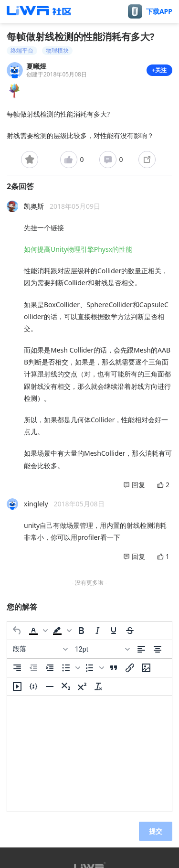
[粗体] (81, 631)
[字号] (102, 649)
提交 (156, 831)
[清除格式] (98, 686)
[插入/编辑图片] (146, 668)
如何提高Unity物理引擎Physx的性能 (78, 249)
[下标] (66, 686)
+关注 (160, 70)
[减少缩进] (33, 668)
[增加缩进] (50, 668)
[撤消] (17, 631)
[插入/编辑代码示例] (33, 686)
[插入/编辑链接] (130, 668)
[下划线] (114, 631)
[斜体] (97, 631)
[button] (37, 631)
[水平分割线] (50, 686)
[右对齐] (17, 668)
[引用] (114, 668)
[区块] (40, 649)
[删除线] (130, 631)
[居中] (158, 649)
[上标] (82, 686)
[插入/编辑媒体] (17, 686)
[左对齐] (141, 649)
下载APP (159, 11)
